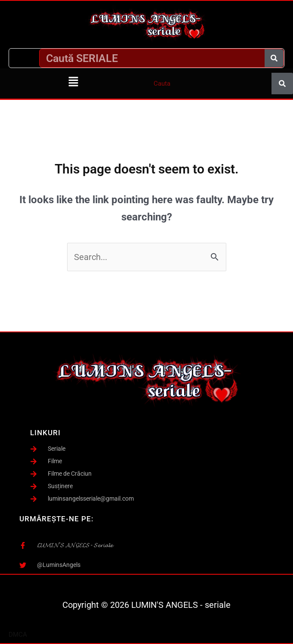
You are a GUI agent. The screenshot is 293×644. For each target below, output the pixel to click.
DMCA (18, 635)
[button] (73, 82)
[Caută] (274, 58)
